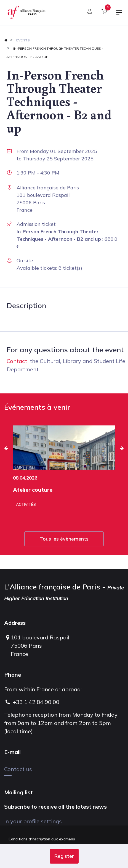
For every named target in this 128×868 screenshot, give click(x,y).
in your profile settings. (34, 821)
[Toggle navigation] (119, 15)
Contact (17, 361)
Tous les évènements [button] (64, 539)
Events (23, 40)
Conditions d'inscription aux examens (42, 839)
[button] (64, 856)
